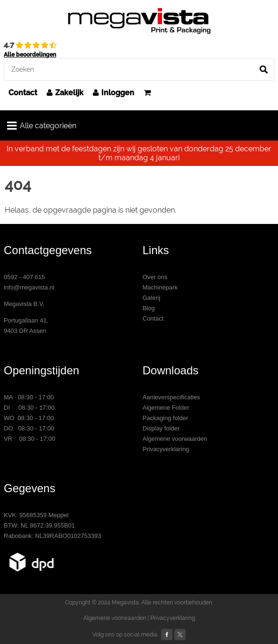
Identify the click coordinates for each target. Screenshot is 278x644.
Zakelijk (65, 93)
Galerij (152, 298)
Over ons (155, 277)
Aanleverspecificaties (172, 397)
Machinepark (160, 287)
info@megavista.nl (29, 287)
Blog (149, 308)
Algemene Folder (166, 408)
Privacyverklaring (166, 449)
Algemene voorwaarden (175, 439)
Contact (23, 93)
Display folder (161, 428)
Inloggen (114, 93)
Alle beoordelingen (30, 55)
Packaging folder (166, 418)
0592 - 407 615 (24, 277)
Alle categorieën (42, 125)
